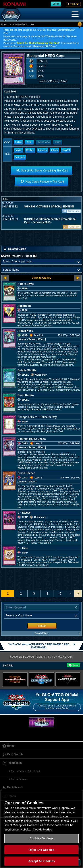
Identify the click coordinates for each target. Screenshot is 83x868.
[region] (41, 829)
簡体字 (58, 142)
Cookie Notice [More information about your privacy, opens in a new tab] (43, 829)
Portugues (20, 157)
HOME (4, 24)
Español (66, 150)
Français (42, 150)
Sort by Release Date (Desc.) (25, 771)
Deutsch (30, 150)
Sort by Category (19, 779)
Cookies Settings (42, 838)
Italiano (54, 150)
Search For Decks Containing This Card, (38, 43)
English (18, 150)
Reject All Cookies (41, 850)
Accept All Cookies (42, 861)
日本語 (18, 142)
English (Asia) (44, 142)
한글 (29, 142)
